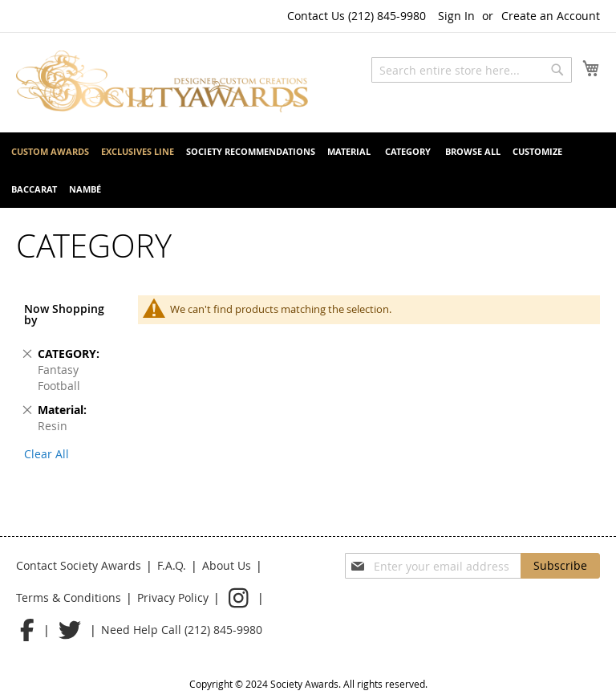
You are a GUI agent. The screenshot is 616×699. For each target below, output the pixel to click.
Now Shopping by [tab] (64, 314)
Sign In (456, 16)
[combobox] (472, 70)
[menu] (308, 170)
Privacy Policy (173, 597)
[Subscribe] (560, 566)
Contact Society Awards (79, 565)
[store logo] (162, 81)
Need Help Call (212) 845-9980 (182, 630)
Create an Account (551, 16)
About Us (227, 565)
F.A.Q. (172, 565)
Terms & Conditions (69, 597)
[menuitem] (50, 151)
